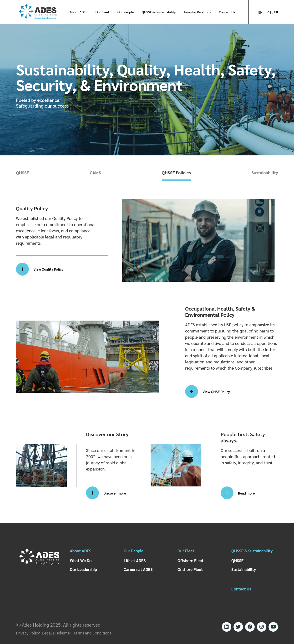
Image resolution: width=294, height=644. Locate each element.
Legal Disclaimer (57, 633)
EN (260, 12)
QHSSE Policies (176, 172)
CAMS (95, 172)
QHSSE (23, 172)
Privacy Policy (28, 633)
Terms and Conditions (92, 633)
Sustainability (265, 172)
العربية (273, 12)
